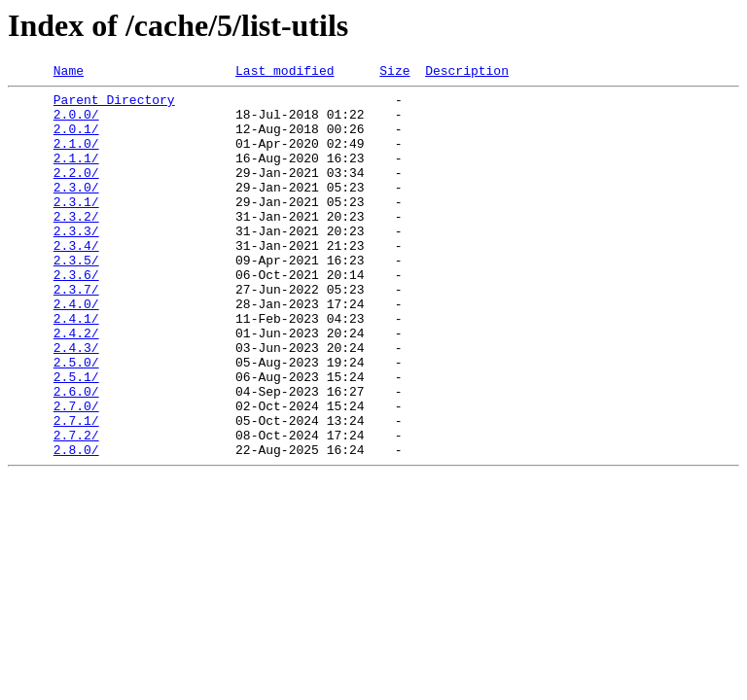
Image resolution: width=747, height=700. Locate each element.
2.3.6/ (76, 315)
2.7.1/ (76, 490)
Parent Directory (114, 105)
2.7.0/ (76, 472)
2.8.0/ (76, 525)
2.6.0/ (76, 455)
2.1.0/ (76, 157)
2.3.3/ (76, 262)
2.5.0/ (76, 420)
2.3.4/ (76, 280)
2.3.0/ (76, 210)
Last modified (285, 73)
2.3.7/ (76, 332)
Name (69, 73)
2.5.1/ (76, 437)
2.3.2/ (76, 245)
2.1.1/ (76, 175)
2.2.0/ (76, 192)
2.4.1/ (76, 367)
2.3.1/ (76, 227)
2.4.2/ (76, 385)
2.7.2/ (76, 507)
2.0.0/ (76, 122)
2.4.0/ (76, 350)
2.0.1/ (76, 140)
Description (467, 73)
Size (394, 73)
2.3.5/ (76, 297)
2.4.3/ (76, 402)
